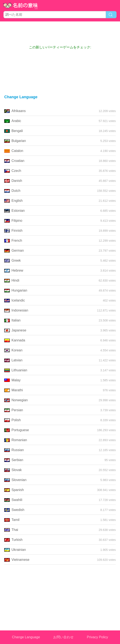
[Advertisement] (60, 33)
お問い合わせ (63, 637)
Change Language (26, 637)
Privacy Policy (97, 637)
